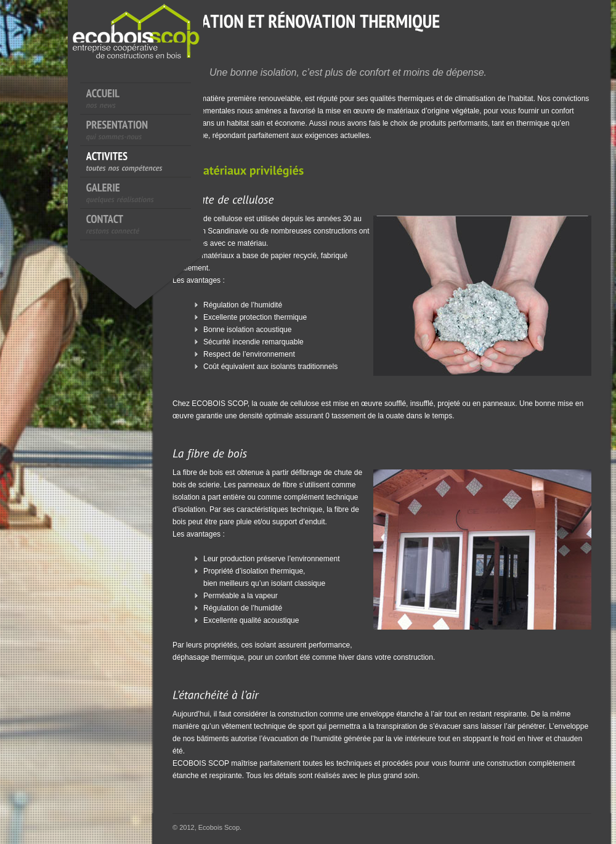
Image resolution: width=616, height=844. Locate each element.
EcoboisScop (154, 55)
